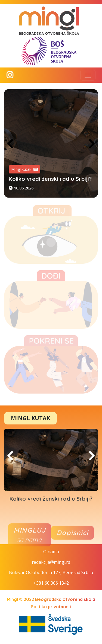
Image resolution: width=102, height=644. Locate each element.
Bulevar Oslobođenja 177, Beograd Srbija (51, 572)
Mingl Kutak (30, 418)
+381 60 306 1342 (51, 583)
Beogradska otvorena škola (65, 599)
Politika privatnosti (51, 607)
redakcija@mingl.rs (51, 562)
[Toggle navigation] (88, 75)
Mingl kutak (24, 169)
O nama (51, 552)
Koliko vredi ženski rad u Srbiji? (50, 179)
